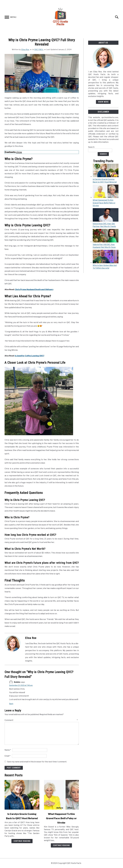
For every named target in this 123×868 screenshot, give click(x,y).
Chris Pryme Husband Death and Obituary (34, 290)
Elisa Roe (25, 49)
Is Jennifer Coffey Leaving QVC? (30, 356)
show (19, 152)
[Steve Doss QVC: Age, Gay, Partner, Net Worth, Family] (106, 221)
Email (7, 756)
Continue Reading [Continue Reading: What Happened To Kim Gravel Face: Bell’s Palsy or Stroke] (61, 845)
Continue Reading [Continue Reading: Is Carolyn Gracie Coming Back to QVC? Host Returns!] (22, 841)
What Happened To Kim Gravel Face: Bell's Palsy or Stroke (61, 818)
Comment (41, 720)
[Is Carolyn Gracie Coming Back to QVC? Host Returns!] (106, 177)
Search (91, 147)
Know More (103, 102)
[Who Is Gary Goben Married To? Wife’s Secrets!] (106, 263)
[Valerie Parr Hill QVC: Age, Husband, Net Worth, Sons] (106, 242)
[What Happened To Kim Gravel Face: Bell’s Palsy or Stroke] (106, 197)
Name (8, 750)
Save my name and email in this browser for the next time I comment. (37, 762)
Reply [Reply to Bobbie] (11, 704)
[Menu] (7, 18)
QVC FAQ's (39, 49)
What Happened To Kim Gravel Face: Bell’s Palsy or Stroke (104, 203)
